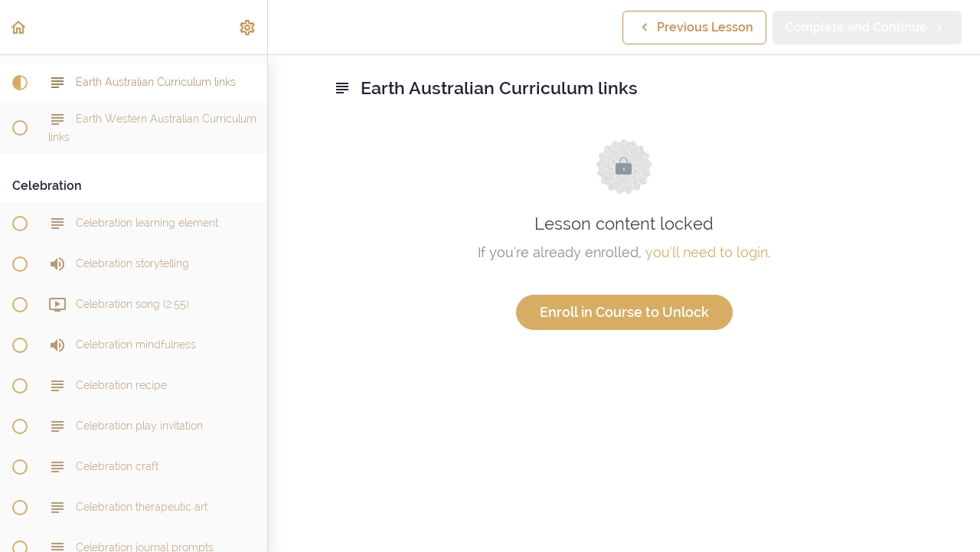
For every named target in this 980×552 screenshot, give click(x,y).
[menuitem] (248, 27)
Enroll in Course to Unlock (624, 312)
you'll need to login (707, 252)
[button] (19, 27)
